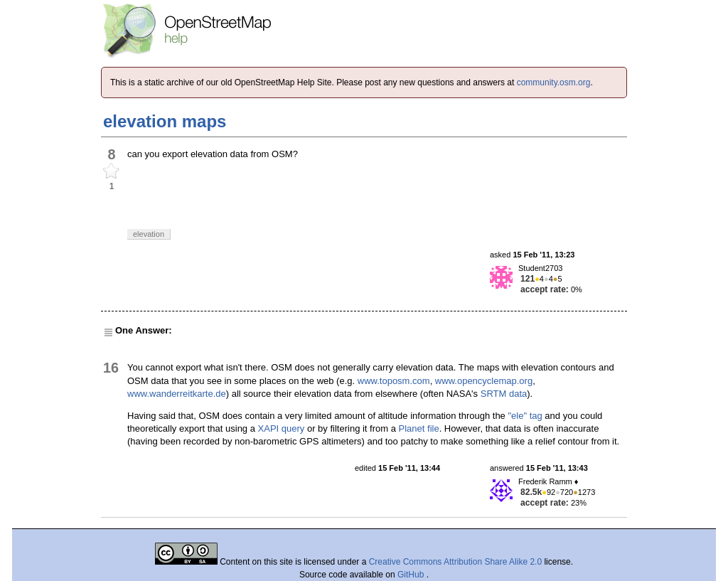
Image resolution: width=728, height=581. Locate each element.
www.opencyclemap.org (484, 381)
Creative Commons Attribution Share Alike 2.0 (455, 562)
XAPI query (282, 428)
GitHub (412, 575)
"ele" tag (525, 416)
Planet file (419, 428)
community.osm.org (554, 82)
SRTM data (504, 394)
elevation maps (165, 121)
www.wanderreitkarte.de (177, 394)
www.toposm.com (394, 381)
